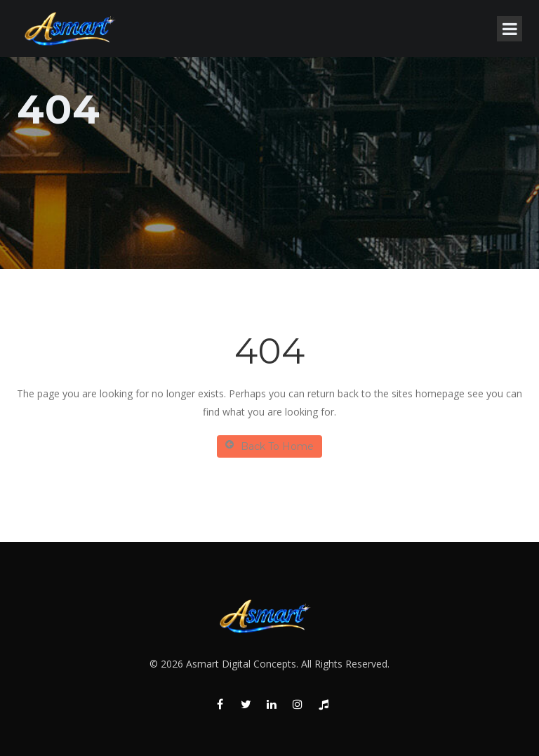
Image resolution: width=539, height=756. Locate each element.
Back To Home (269, 446)
